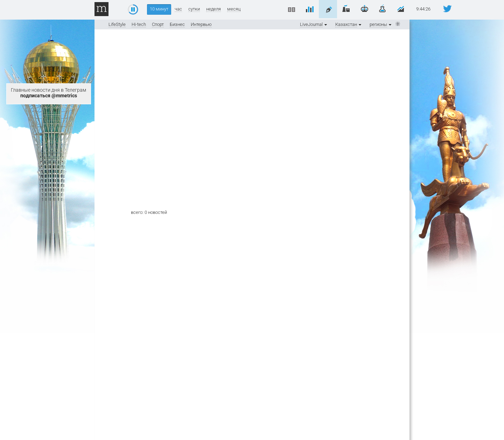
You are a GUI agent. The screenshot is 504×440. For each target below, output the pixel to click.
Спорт (158, 24)
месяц (234, 9)
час (178, 9)
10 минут (159, 9)
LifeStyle (117, 24)
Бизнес (177, 24)
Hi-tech (139, 24)
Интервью (201, 24)
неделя (213, 9)
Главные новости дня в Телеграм (48, 93)
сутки (194, 9)
